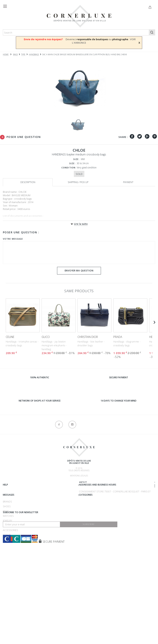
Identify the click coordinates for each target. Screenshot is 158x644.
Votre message (13, 239)
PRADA (118, 337)
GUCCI (46, 337)
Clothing (9, 575)
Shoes (7, 556)
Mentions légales (79, 476)
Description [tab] (28, 182)
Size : (77, 159)
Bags (6, 561)
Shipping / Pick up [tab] (78, 182)
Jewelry (8, 570)
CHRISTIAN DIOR (88, 337)
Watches (8, 566)
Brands (7, 551)
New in (7, 585)
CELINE (10, 337)
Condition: (69, 168)
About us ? (9, 483)
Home (6, 55)
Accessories (10, 580)
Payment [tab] (128, 182)
